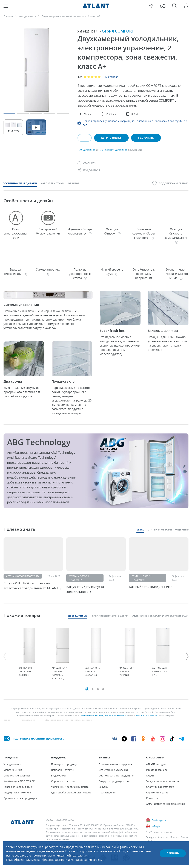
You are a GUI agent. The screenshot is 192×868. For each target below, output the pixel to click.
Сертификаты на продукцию (116, 775)
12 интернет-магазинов (113, 150)
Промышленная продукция (20, 798)
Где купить (146, 138)
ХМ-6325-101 (86, 31)
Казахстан (163, 837)
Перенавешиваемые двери (109, 616)
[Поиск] (174, 6)
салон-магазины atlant (91, 716)
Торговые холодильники (18, 787)
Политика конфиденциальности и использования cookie (62, 860)
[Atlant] (96, 6)
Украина (150, 841)
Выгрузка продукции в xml (115, 781)
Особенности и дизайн (20, 183)
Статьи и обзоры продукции (168, 530)
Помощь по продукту (64, 764)
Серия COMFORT (118, 31)
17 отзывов (111, 77)
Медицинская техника (17, 792)
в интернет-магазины (116, 716)
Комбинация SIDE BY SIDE (19, 781)
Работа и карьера (157, 770)
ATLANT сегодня (156, 764)
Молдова (175, 837)
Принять (173, 853)
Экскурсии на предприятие (163, 781)
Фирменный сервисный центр (70, 787)
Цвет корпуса (77, 616)
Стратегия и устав (157, 792)
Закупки (104, 787)
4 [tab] (103, 689)
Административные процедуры (166, 804)
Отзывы (74, 183)
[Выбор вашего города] (151, 6)
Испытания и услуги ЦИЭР (115, 770)
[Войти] (186, 6)
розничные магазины (147, 716)
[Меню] (6, 6)
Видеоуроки (58, 775)
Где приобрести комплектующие (71, 792)
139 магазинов (87, 150)
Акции (150, 775)
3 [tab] (98, 689)
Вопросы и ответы (62, 770)
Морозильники (13, 770)
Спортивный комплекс (160, 787)
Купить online (111, 138)
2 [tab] (93, 689)
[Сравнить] (87, 163)
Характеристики (53, 183)
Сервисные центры (63, 781)
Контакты (152, 798)
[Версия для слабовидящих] (163, 6)
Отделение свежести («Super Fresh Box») (161, 616)
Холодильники (12, 764)
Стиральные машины (17, 775)
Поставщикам (107, 792)
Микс (140, 530)
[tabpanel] (29, 654)
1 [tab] (87, 689)
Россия (184, 837)
